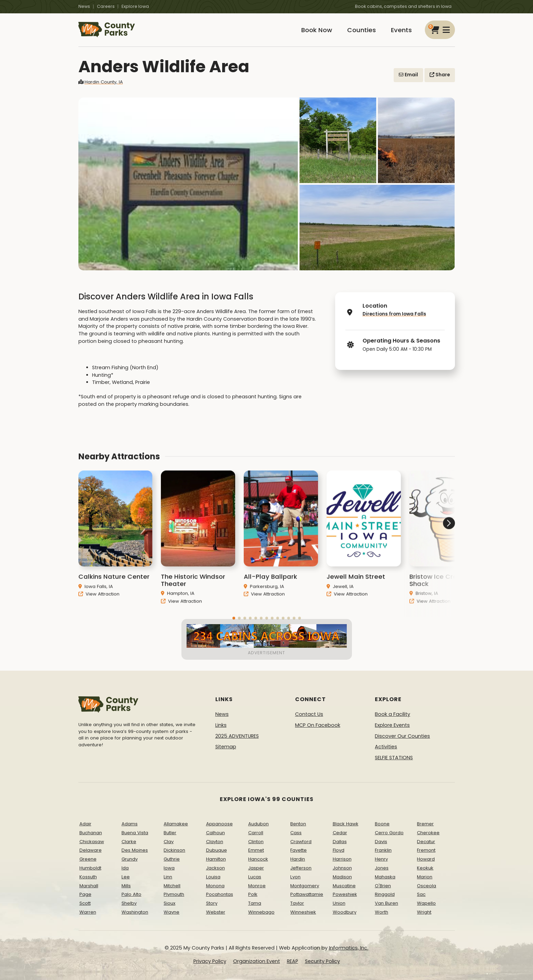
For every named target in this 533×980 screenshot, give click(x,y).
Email (408, 75)
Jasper (256, 868)
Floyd (339, 850)
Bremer (425, 824)
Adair (85, 824)
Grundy (130, 859)
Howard (426, 859)
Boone (382, 824)
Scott (85, 903)
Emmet (256, 850)
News (84, 6)
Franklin (383, 850)
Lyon (295, 877)
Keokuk (425, 868)
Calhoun (215, 833)
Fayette (299, 850)
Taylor (297, 903)
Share (440, 75)
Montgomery (305, 886)
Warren (88, 912)
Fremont (426, 850)
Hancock (258, 859)
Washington (135, 912)
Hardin (298, 859)
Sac (421, 894)
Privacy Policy (210, 961)
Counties (361, 30)
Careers (106, 6)
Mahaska (385, 877)
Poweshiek (345, 894)
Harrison (342, 859)
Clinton (256, 842)
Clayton (215, 842)
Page (85, 894)
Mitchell (172, 886)
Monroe (257, 886)
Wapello (426, 903)
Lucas (255, 877)
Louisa (213, 877)
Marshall (89, 886)
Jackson (215, 868)
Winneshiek (303, 912)
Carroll (256, 833)
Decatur (426, 842)
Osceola (427, 886)
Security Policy (322, 961)
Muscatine (344, 886)
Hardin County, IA (101, 82)
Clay (169, 842)
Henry (381, 859)
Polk (253, 894)
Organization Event (257, 961)
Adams (130, 824)
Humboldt (90, 868)
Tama (255, 903)
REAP (293, 961)
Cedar (340, 833)
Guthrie (172, 859)
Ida (125, 868)
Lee (126, 877)
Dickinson (174, 850)
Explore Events (392, 725)
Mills (126, 886)
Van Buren (386, 903)
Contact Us (309, 714)
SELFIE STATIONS (394, 758)
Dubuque (217, 850)
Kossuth (88, 877)
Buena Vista (135, 833)
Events (401, 30)
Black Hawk (346, 824)
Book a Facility (392, 714)
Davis (381, 842)
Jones (382, 868)
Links (221, 725)
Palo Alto (131, 894)
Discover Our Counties (402, 736)
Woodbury (345, 912)
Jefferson (301, 868)
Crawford (301, 842)
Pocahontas (220, 894)
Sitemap (226, 747)
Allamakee (176, 824)
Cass (296, 833)
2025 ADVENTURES (237, 736)
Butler (170, 833)
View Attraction (99, 603)
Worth (382, 912)
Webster (216, 912)
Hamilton (216, 859)
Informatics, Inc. (349, 948)
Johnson (342, 868)
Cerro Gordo (389, 833)
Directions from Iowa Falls (394, 314)
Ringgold (385, 894)
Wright (424, 912)
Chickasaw (92, 842)
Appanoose (219, 824)
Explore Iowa (135, 6)
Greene (88, 859)
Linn (168, 877)
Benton (298, 824)
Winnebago (261, 912)
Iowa (169, 868)
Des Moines (135, 850)
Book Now (317, 30)
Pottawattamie (307, 894)
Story (212, 903)
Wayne (172, 912)
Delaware (91, 850)
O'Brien (383, 886)
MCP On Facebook (318, 725)
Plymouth (174, 894)
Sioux (169, 903)
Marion (425, 877)
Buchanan (91, 833)
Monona (215, 886)
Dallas (340, 842)
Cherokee (428, 833)
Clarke (129, 842)
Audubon (258, 824)
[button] (429, 549)
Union (339, 903)
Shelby (129, 903)
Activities (386, 747)
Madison (342, 877)
